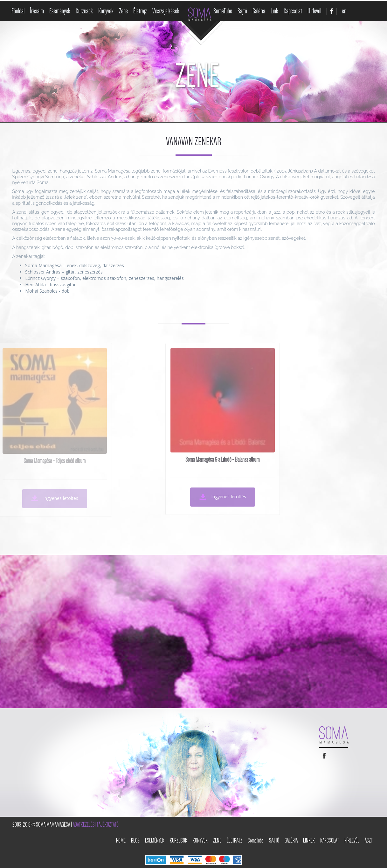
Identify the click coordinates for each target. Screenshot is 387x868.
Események (60, 11)
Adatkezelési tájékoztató (96, 825)
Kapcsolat (293, 11)
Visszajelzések (166, 11)
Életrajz (140, 11)
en (344, 11)
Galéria (259, 11)
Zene (123, 11)
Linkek (309, 841)
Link (274, 11)
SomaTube (223, 11)
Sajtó (242, 11)
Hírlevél (314, 11)
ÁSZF (369, 841)
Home (121, 841)
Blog (135, 841)
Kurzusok (84, 11)
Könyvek (106, 11)
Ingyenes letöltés (176, 497)
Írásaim (37, 11)
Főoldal (18, 11)
